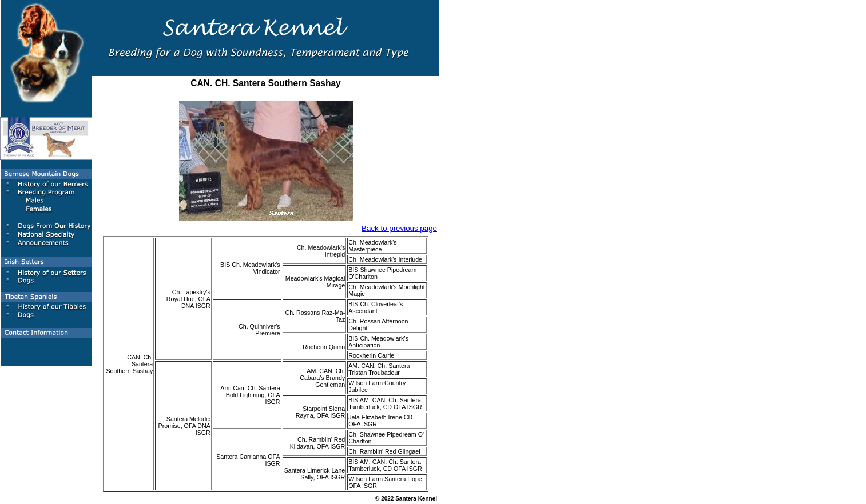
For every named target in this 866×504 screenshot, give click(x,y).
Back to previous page (399, 228)
